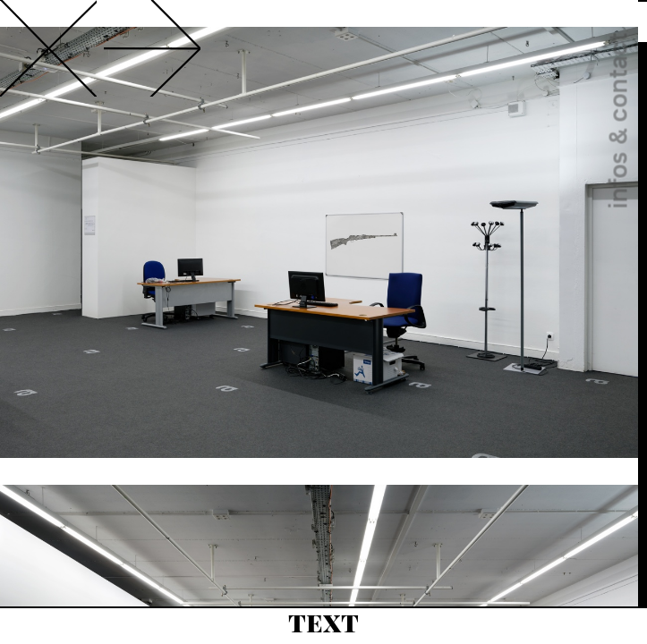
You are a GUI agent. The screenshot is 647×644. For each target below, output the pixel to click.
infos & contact (617, 121)
